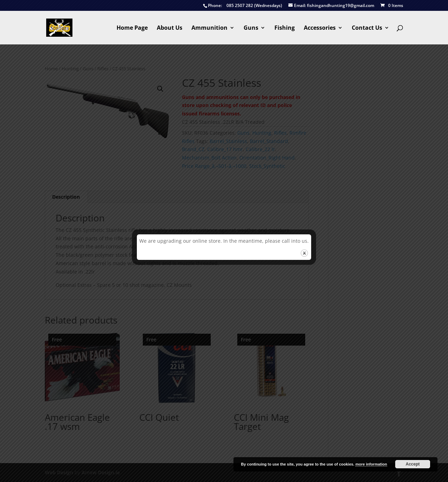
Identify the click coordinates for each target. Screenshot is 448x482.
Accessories (320, 28)
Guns (251, 28)
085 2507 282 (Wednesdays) (243, 6)
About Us (170, 28)
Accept (413, 464)
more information (371, 464)
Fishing (285, 28)
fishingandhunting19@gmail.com (331, 6)
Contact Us (367, 28)
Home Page (132, 28)
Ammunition (209, 28)
